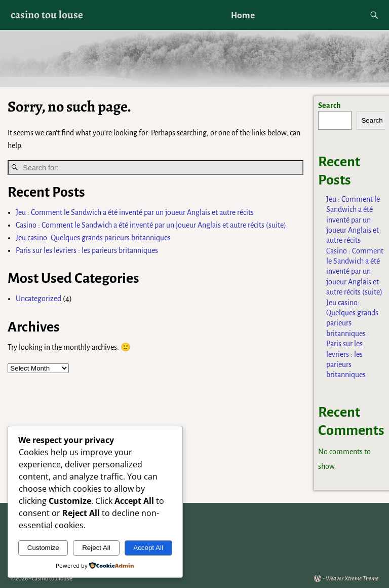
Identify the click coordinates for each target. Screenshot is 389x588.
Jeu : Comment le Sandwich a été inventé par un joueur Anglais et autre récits (135, 212)
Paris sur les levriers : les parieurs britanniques (87, 250)
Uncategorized (38, 299)
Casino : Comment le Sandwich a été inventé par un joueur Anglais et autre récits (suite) (151, 225)
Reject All (96, 548)
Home (243, 15)
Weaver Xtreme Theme (352, 579)
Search (329, 105)
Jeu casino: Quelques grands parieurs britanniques (93, 238)
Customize (43, 548)
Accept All (148, 548)
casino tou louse (47, 14)
